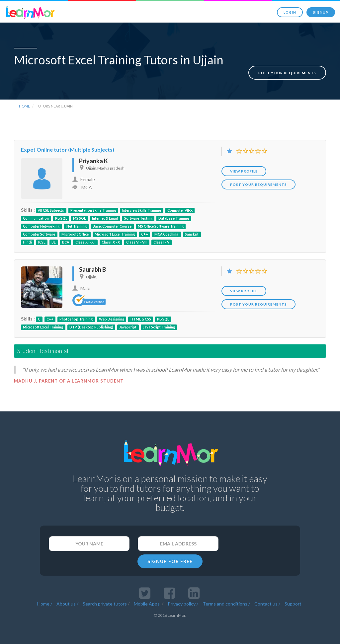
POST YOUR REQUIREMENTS (258, 182)
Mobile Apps (147, 602)
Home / (45, 602)
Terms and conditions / (226, 602)
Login (290, 12)
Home (24, 104)
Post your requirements (287, 66)
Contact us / (267, 602)
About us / (67, 602)
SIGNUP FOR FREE (170, 559)
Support (293, 602)
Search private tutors (105, 602)
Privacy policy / (183, 602)
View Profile (244, 169)
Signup (321, 12)
